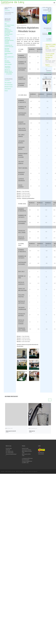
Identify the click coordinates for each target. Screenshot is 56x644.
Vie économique (9, 85)
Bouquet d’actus (9, 87)
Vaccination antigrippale (8, 67)
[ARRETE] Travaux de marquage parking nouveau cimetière (9, 40)
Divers (6, 91)
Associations (8, 89)
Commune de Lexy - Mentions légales (16, 472)
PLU (6, 59)
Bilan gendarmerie (9, 57)
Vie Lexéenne (8, 83)
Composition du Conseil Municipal (9, 46)
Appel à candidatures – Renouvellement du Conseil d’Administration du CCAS (9, 32)
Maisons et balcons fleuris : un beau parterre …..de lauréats (9, 72)
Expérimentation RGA (9, 54)
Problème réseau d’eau (32, 431)
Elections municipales (8, 62)
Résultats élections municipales (8, 50)
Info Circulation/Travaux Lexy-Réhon (10, 25)
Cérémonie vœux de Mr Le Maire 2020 (11, 431)
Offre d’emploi (8, 64)
